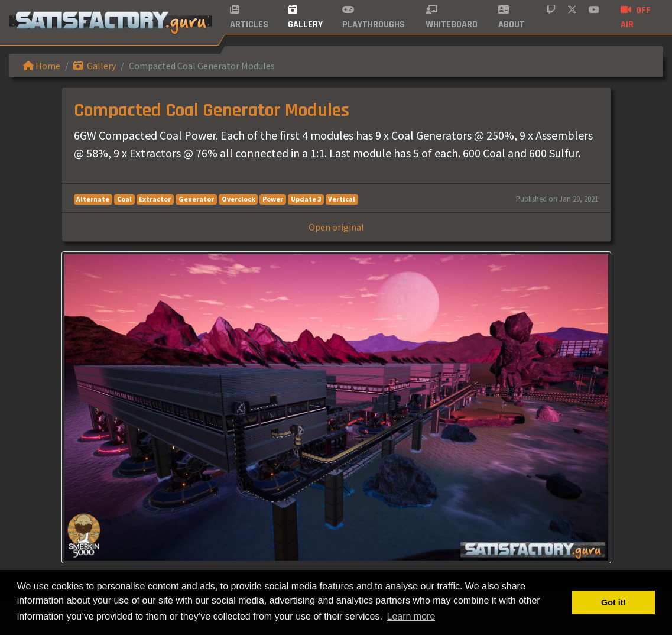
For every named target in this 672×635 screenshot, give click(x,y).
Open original (336, 227)
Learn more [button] (411, 616)
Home (42, 66)
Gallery (95, 66)
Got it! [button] (613, 602)
